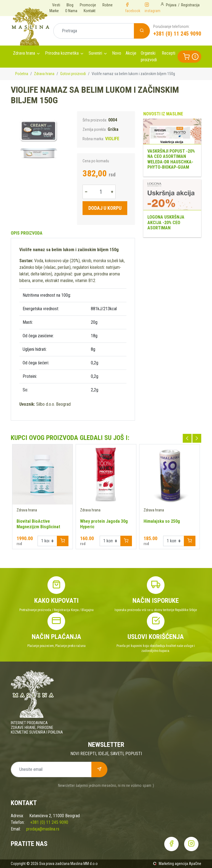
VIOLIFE (112, 139)
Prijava (171, 5)
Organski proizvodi (149, 56)
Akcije (131, 53)
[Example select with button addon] (47, 541)
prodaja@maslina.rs (43, 829)
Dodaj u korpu (105, 208)
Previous (187, 438)
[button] (189, 57)
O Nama (71, 11)
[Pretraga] (94, 31)
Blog (70, 5)
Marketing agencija (173, 864)
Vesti (56, 5)
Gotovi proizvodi (73, 74)
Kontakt (90, 11)
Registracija (190, 5)
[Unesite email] (51, 769)
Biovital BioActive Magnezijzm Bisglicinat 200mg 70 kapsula (38, 527)
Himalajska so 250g (162, 521)
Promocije (88, 5)
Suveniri (95, 53)
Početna (22, 74)
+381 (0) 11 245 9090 (177, 34)
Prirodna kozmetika (62, 53)
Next (197, 438)
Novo (117, 53)
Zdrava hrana (24, 53)
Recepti (169, 53)
